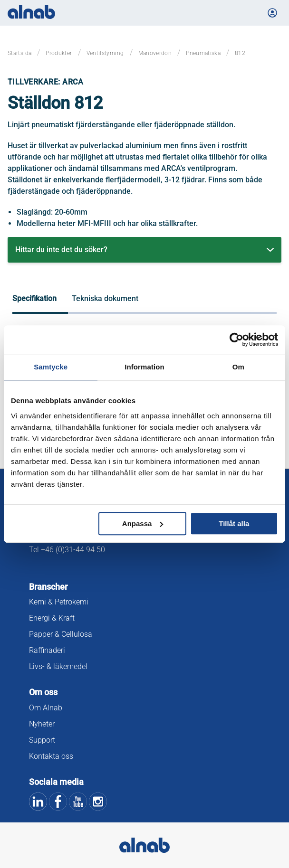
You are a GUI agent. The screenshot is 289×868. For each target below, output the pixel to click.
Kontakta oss (51, 756)
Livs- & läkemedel (58, 666)
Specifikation (34, 298)
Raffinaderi (47, 650)
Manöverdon (155, 53)
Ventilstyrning (105, 53)
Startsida (19, 53)
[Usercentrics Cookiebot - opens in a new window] (236, 340)
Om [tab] (238, 367)
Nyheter (42, 724)
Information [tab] (144, 367)
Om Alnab (46, 708)
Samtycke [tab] (51, 367)
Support (42, 740)
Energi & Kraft (52, 618)
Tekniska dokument (105, 298)
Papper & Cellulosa (61, 634)
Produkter (59, 53)
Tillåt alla (234, 524)
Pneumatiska (203, 53)
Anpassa (143, 524)
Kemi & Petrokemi (59, 602)
